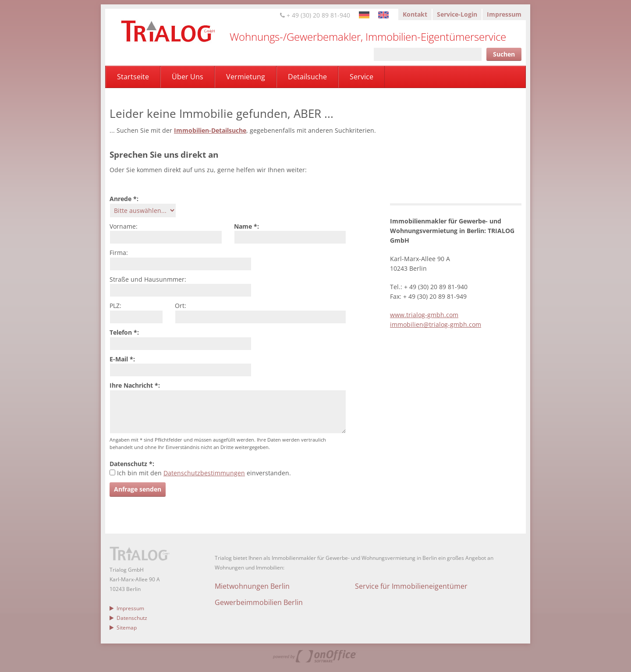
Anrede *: (124, 199)
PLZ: (115, 306)
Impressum (504, 14)
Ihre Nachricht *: (135, 385)
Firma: (119, 253)
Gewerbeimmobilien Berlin (259, 602)
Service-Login (457, 14)
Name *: (246, 226)
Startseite (133, 77)
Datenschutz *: (132, 464)
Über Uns (188, 77)
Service (362, 77)
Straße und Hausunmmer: (148, 279)
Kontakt (415, 14)
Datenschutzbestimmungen (204, 473)
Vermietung (246, 77)
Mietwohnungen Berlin (252, 586)
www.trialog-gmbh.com (424, 315)
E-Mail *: (122, 359)
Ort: (181, 306)
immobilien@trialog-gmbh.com (436, 324)
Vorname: (124, 226)
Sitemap (123, 628)
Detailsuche (307, 77)
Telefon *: (124, 332)
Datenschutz (128, 618)
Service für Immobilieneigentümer (411, 586)
